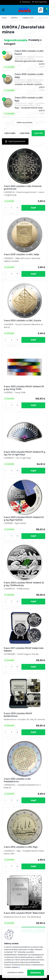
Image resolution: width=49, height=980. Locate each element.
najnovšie (38, 133)
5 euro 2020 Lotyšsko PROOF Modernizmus (18, 715)
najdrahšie (25, 133)
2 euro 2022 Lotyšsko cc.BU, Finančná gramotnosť (23, 188)
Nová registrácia (41, 2)
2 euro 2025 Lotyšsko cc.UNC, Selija (21, 254)
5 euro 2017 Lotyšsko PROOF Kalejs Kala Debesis (24, 649)
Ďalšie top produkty (25, 122)
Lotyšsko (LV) (28, 18)
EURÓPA (15, 18)
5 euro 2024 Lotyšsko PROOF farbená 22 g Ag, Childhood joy (24, 584)
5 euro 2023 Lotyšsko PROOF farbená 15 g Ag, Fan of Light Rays (24, 453)
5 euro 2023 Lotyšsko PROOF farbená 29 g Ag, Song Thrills (24, 388)
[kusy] (12, 208)
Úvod (4, 18)
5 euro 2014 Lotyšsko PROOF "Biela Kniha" (24, 913)
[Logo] (25, 10)
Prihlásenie (26, 2)
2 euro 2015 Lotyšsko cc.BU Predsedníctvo (17, 780)
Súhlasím (36, 973)
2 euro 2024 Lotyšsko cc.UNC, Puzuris (22, 321)
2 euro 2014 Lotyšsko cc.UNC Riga (21, 847)
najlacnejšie (10, 133)
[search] (41, 10)
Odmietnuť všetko (15, 973)
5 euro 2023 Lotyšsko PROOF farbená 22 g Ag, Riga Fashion (24, 519)
